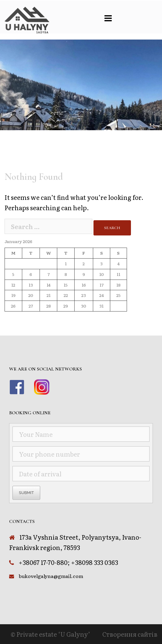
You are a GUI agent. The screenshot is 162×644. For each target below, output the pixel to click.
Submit (26, 493)
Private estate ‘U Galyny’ (53, 634)
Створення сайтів (130, 634)
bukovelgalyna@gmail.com (51, 576)
